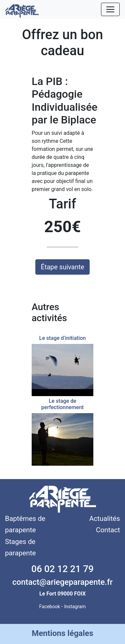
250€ (62, 227)
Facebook (50, 607)
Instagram (75, 607)
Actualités (105, 519)
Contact (108, 530)
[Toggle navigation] (110, 9)
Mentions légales (62, 633)
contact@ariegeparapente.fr (62, 582)
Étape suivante (62, 267)
